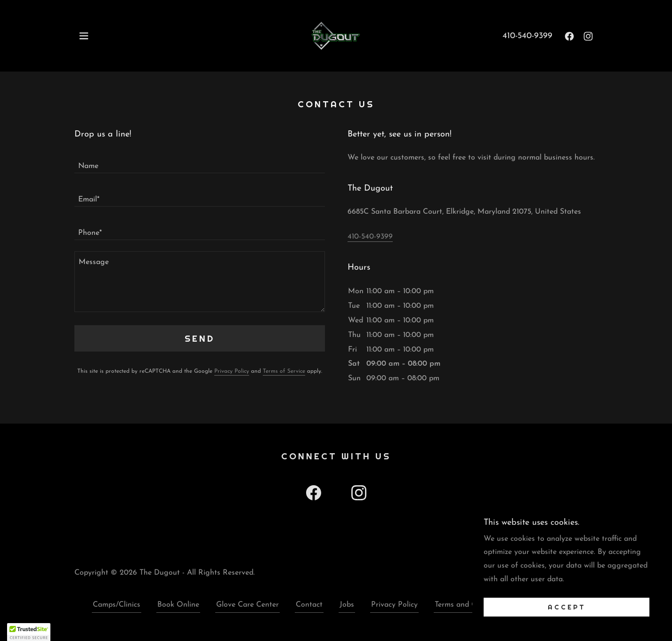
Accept (567, 607)
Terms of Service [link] (284, 371)
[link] (336, 35)
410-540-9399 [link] (527, 36)
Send (200, 338)
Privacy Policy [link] (232, 371)
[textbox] (200, 162)
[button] (84, 36)
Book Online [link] (178, 605)
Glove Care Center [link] (247, 605)
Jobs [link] (347, 605)
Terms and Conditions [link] (471, 605)
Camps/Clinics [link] (117, 605)
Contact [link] (309, 605)
